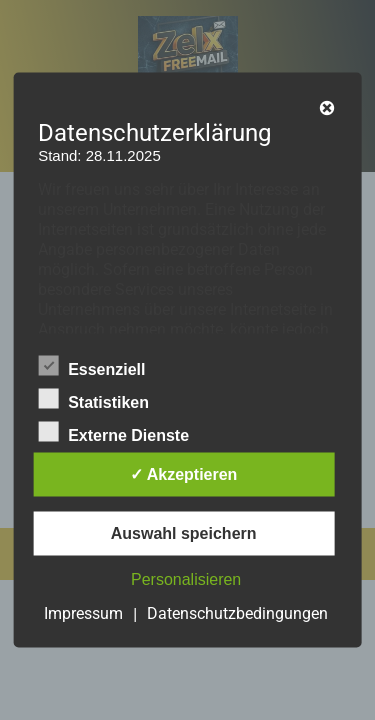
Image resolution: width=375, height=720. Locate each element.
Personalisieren (186, 579)
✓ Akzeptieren (184, 474)
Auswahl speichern (184, 533)
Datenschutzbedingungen (237, 613)
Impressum (83, 613)
